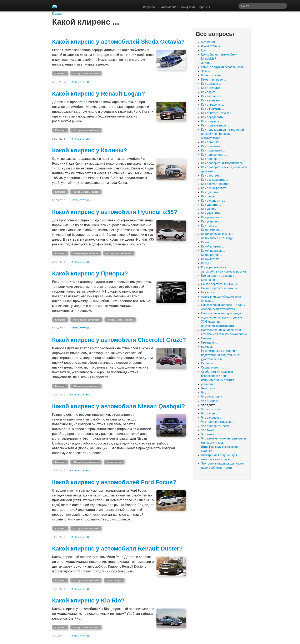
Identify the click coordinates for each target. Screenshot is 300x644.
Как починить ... (212, 146)
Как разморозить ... (214, 180)
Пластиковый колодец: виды (221, 313)
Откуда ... (207, 301)
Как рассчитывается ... (217, 184)
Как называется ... (214, 100)
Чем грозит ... (210, 388)
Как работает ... (212, 176)
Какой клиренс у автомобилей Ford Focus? (114, 482)
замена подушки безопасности (222, 67)
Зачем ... (207, 71)
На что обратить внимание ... (221, 288)
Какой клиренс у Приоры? (90, 273)
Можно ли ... (209, 280)
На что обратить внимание (219, 284)
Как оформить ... (212, 109)
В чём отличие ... (212, 46)
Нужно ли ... (209, 292)
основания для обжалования (221, 297)
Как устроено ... (212, 221)
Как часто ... (209, 226)
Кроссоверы (114, 462)
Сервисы (205, 7)
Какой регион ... (212, 255)
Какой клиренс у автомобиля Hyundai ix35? (115, 212)
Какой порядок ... (213, 251)
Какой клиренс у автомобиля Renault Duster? (117, 549)
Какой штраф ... (212, 259)
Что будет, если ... (213, 397)
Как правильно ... (213, 150)
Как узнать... (210, 209)
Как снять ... (209, 196)
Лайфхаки (188, 7)
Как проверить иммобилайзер (222, 163)
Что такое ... (209, 434)
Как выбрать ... (211, 84)
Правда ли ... (210, 342)
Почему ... (208, 338)
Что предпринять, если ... (218, 422)
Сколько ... (208, 363)
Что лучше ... (210, 413)
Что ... (205, 393)
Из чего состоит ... (213, 75)
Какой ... (207, 242)
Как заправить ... (213, 96)
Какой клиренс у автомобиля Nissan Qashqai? (119, 406)
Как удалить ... (211, 205)
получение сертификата (217, 326)
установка (208, 384)
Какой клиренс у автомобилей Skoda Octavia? (118, 42)
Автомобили (170, 7)
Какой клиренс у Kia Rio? (88, 600)
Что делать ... (210, 405)
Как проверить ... (213, 159)
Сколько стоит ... (212, 367)
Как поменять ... (212, 142)
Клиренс (60, 73)
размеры (207, 347)
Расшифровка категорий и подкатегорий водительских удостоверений (220, 355)
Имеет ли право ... (213, 80)
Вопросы (151, 7)
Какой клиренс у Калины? (90, 150)
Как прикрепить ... (214, 155)
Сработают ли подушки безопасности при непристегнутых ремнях (217, 376)
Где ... (205, 50)
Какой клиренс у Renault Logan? (99, 94)
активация (208, 42)
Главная (58, 14)
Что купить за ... (212, 409)
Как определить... (213, 105)
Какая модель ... (212, 230)
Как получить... (211, 121)
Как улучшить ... (212, 213)
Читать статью (79, 82)
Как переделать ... (213, 117)
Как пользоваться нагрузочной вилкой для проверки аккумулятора (222, 134)
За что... (207, 63)
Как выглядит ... (212, 88)
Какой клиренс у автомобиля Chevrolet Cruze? (119, 340)
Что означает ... (212, 418)
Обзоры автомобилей (86, 73)
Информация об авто (86, 253)
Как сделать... (211, 192)
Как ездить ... (210, 92)
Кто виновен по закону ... (218, 276)
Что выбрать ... (211, 401)
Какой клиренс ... (213, 246)
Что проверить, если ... (217, 426)
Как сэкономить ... (214, 201)
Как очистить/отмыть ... (217, 113)
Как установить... (213, 217)
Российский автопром (86, 320)
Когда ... (207, 263)
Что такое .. (209, 430)
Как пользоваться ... (215, 125)
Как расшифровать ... (216, 188)
